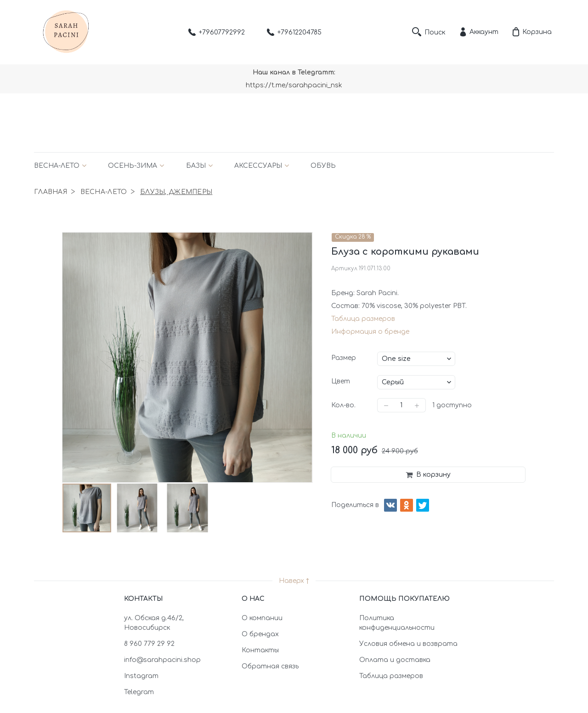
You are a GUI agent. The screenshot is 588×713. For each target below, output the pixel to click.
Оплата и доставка (395, 660)
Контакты (260, 650)
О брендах (260, 634)
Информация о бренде (370, 332)
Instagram (141, 676)
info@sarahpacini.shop (162, 660)
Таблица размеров (363, 319)
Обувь (323, 166)
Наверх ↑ (294, 581)
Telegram (139, 692)
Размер (344, 358)
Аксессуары (258, 166)
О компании (262, 618)
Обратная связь (270, 666)
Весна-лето (57, 166)
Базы (196, 166)
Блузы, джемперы (176, 192)
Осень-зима (133, 166)
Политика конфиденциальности (397, 623)
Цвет (341, 381)
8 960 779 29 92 (149, 644)
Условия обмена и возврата (408, 644)
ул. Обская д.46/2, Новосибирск (154, 623)
